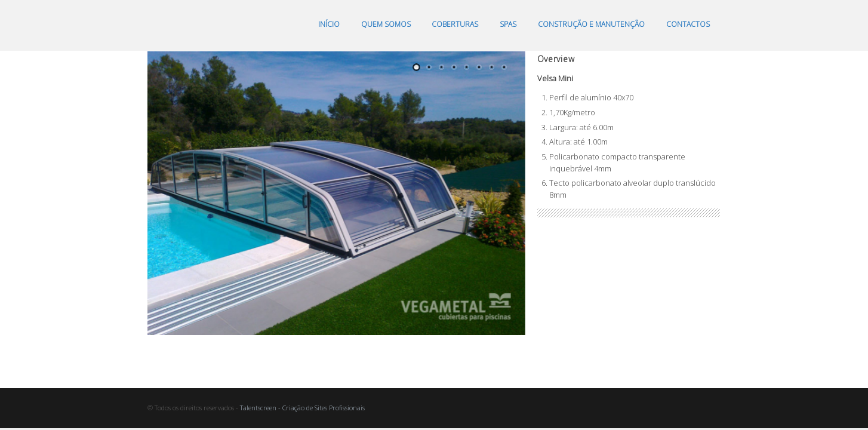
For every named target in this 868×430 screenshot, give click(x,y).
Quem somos (386, 24)
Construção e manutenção (591, 24)
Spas (508, 24)
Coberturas (455, 24)
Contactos (688, 24)
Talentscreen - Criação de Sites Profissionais (302, 408)
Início (329, 24)
